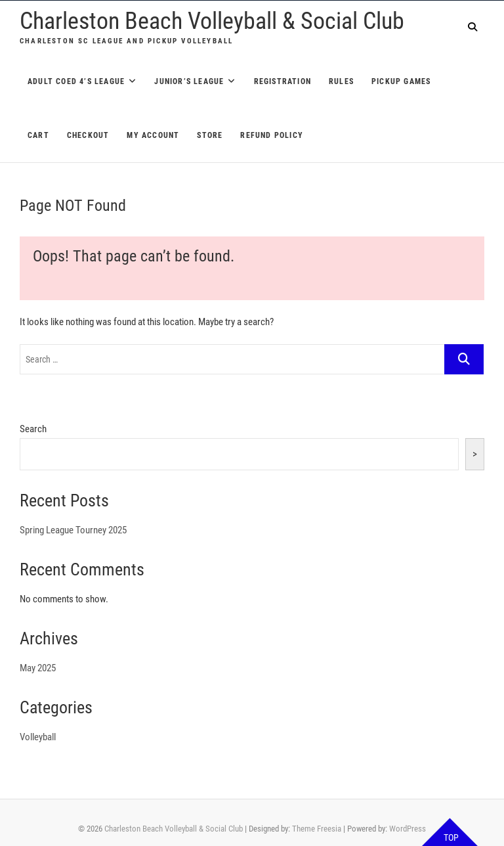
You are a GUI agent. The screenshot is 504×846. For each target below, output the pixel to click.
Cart (38, 135)
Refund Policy (272, 135)
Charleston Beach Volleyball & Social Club (212, 21)
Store (210, 135)
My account (153, 135)
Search (33, 429)
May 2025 (38, 668)
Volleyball (38, 737)
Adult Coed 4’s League (76, 81)
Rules (341, 81)
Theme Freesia (317, 829)
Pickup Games (401, 81)
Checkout (88, 135)
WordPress (408, 829)
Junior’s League (189, 81)
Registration (283, 81)
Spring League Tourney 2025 (73, 530)
